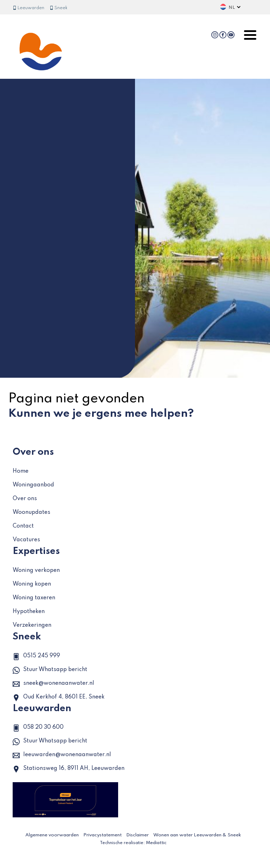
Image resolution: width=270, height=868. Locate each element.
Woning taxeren (34, 598)
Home (21, 471)
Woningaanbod (33, 485)
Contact (23, 526)
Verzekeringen (32, 625)
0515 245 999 (36, 657)
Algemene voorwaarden (52, 835)
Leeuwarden (28, 8)
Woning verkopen (36, 570)
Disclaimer (137, 835)
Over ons (25, 499)
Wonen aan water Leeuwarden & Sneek (197, 835)
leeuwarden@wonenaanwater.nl (62, 755)
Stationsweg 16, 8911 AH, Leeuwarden (69, 769)
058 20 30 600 (38, 728)
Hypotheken (29, 612)
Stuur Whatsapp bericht (50, 670)
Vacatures (26, 540)
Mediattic (156, 843)
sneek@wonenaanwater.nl (53, 684)
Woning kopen (32, 584)
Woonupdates (31, 512)
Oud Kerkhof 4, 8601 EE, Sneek (59, 698)
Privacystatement (102, 835)
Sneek (59, 8)
